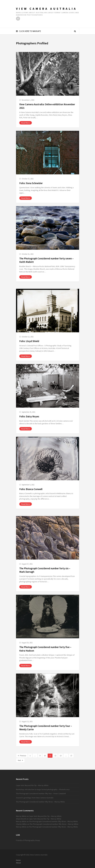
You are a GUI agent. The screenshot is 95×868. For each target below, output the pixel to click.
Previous (22, 756)
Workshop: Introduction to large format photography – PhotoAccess (43, 789)
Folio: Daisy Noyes (29, 416)
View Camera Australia (46, 9)
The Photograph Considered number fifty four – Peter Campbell (41, 793)
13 (61, 756)
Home (18, 860)
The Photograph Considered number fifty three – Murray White (40, 802)
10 (45, 756)
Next (20, 760)
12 (55, 756)
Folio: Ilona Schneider (31, 183)
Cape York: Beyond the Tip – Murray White (32, 785)
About (18, 863)
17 (71, 756)
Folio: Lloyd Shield (29, 341)
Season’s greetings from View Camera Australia (35, 798)
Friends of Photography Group (28, 840)
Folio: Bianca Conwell (31, 489)
